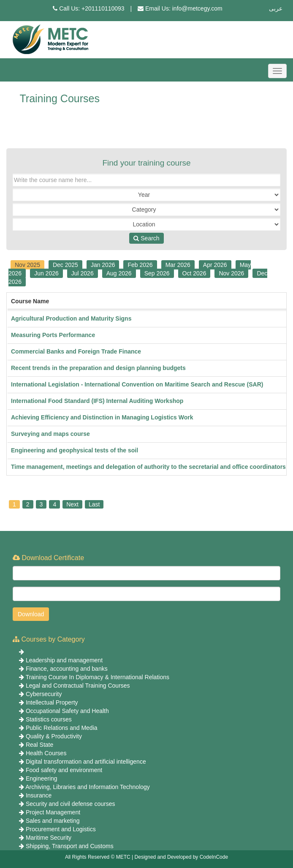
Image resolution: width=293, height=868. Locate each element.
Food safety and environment (64, 770)
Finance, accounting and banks (67, 669)
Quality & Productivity (54, 736)
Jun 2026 (46, 273)
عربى (276, 8)
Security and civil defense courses (71, 804)
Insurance (39, 795)
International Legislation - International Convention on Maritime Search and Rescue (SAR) (137, 384)
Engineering (42, 778)
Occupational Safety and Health (67, 711)
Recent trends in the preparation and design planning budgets (98, 368)
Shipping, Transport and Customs (70, 846)
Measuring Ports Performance (53, 335)
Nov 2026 (231, 273)
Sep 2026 (157, 273)
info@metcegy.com (197, 8)
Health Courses (46, 753)
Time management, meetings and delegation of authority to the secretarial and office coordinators (148, 467)
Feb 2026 (140, 265)
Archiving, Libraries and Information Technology (88, 787)
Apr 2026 (215, 265)
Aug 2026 (119, 273)
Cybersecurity (44, 694)
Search (146, 238)
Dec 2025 (65, 265)
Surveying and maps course (50, 434)
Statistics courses (49, 719)
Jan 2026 (103, 265)
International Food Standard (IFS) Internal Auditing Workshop (97, 401)
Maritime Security (49, 838)
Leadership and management (64, 660)
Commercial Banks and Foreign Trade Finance (76, 351)
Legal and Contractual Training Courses (78, 686)
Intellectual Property (52, 702)
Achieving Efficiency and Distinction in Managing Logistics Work (102, 417)
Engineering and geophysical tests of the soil (75, 450)
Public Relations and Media (62, 728)
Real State (39, 745)
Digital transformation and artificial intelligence (86, 762)
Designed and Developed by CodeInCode (182, 857)
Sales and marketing (53, 821)
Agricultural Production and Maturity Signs (71, 318)
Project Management (53, 812)
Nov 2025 (27, 265)
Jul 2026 (83, 273)
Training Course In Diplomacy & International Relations (98, 677)
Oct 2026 (194, 273)
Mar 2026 (178, 265)
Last (94, 504)
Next (72, 504)
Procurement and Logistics (61, 829)
